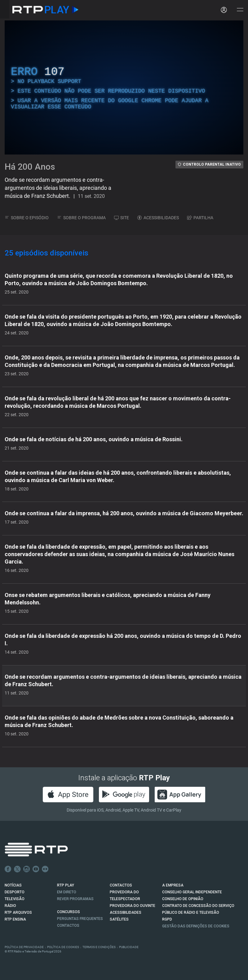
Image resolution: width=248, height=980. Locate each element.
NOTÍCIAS (13, 885)
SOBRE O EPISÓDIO (27, 218)
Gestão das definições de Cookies (196, 926)
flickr (45, 869)
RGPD (167, 919)
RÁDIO (10, 906)
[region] (124, 87)
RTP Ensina (15, 919)
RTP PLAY (66, 885)
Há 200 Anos (30, 167)
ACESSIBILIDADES (158, 218)
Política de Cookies (63, 947)
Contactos (68, 926)
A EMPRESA (173, 885)
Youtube (36, 869)
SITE (122, 218)
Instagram (27, 869)
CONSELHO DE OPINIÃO (183, 899)
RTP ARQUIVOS (18, 912)
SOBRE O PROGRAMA (81, 218)
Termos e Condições (99, 947)
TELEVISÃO (15, 899)
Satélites (119, 919)
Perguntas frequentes (80, 919)
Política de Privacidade (24, 947)
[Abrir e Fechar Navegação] (240, 10)
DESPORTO (15, 892)
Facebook (8, 869)
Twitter (17, 869)
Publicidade (129, 947)
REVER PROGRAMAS (75, 899)
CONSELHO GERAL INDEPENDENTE (192, 892)
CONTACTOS (121, 885)
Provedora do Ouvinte (133, 906)
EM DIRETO (67, 892)
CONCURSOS (69, 912)
